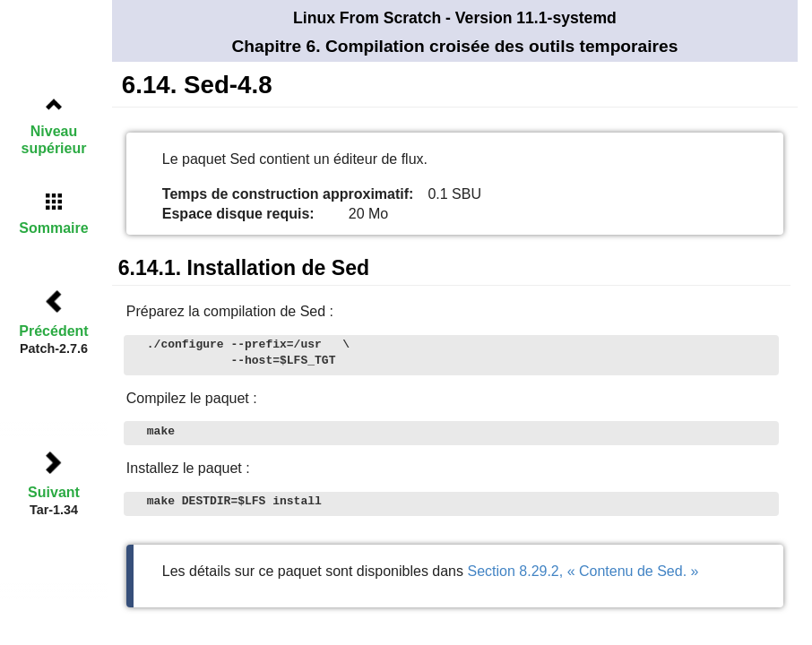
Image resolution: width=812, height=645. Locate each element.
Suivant (54, 492)
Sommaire (53, 228)
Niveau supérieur (54, 140)
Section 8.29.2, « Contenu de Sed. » (583, 571)
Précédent (53, 331)
